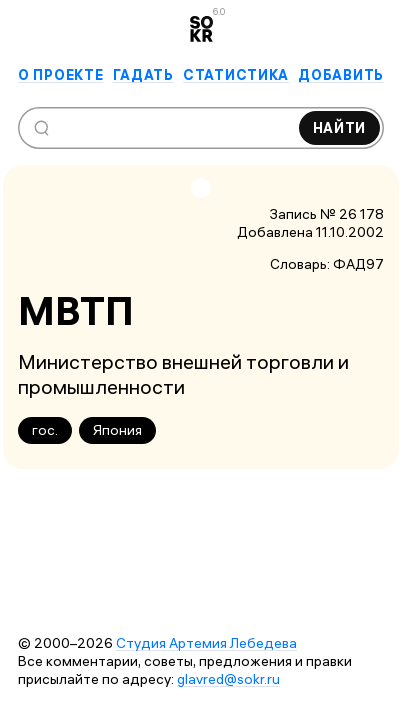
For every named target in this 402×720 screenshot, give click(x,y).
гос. (45, 430)
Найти (340, 128)
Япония (117, 430)
